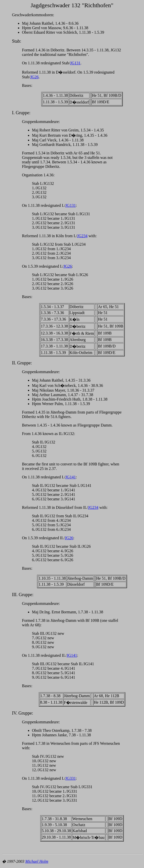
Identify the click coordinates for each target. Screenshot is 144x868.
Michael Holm (37, 861)
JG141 (71, 477)
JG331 (71, 778)
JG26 (34, 77)
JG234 (82, 236)
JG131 (75, 63)
